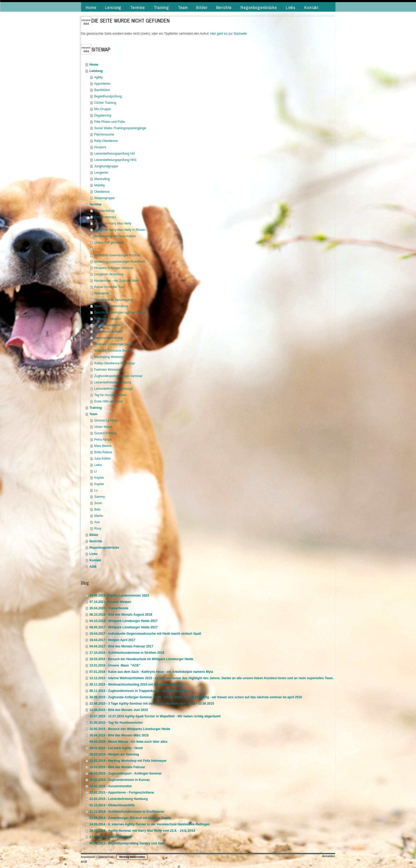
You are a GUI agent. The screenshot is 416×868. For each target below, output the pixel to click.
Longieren (101, 173)
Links (93, 554)
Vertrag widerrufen (132, 857)
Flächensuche (104, 135)
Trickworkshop (104, 211)
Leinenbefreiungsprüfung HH (114, 154)
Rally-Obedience (106, 141)
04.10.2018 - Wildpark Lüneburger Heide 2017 (123, 621)
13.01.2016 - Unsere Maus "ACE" (115, 665)
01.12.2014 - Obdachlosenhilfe (112, 805)
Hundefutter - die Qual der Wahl (116, 281)
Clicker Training (105, 103)
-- (95, 249)
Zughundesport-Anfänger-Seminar (118, 376)
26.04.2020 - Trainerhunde (109, 608)
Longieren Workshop (109, 274)
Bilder (94, 535)
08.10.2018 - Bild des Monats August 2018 (121, 615)
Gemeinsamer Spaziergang (113, 300)
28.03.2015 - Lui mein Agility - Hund (116, 748)
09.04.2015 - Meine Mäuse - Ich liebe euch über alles (128, 742)
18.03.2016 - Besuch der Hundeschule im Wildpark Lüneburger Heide (141, 659)
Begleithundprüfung (108, 96)
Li (95, 471)
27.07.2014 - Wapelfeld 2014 (110, 837)
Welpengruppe (104, 198)
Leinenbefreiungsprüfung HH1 (115, 160)
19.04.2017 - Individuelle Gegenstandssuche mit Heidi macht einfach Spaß (145, 634)
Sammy (99, 497)
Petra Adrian (103, 440)
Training (96, 408)
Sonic (98, 503)
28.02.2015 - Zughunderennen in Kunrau (120, 780)
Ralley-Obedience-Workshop (114, 363)
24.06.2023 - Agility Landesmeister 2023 (119, 596)
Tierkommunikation (107, 319)
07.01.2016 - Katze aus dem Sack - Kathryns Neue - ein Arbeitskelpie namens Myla (151, 672)
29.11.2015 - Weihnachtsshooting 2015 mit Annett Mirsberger (135, 684)
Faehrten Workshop (108, 370)
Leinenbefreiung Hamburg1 (113, 389)
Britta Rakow (103, 452)
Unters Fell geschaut (109, 243)
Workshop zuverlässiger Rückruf (117, 255)
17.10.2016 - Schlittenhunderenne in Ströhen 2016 (127, 653)
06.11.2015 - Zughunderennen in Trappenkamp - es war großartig (138, 691)
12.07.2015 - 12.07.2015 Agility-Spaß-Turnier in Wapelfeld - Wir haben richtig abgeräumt (155, 716)
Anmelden (329, 856)
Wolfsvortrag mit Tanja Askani (115, 236)
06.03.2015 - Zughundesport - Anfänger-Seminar (125, 773)
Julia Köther (102, 459)
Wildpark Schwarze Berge (112, 351)
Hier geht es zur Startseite (229, 34)
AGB (93, 567)
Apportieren (102, 84)
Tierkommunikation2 (108, 332)
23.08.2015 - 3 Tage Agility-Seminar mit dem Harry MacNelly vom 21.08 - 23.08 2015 (152, 704)
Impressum (88, 857)
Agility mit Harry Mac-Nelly (113, 223)
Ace (97, 522)
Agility (98, 77)
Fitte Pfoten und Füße (109, 122)
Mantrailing (102, 179)
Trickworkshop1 (105, 217)
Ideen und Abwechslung (111, 306)
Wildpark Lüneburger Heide (113, 344)
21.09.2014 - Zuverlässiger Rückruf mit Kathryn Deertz (130, 818)
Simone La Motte (106, 420)
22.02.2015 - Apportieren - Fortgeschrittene (122, 793)
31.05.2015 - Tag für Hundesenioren (116, 723)
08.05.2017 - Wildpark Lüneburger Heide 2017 (123, 627)
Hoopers (100, 147)
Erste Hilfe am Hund (108, 401)
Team (93, 414)
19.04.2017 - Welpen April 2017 (112, 640)
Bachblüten (102, 90)
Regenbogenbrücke (104, 548)
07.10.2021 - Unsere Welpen (110, 602)
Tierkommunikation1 (108, 325)
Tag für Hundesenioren (110, 395)
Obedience (102, 192)
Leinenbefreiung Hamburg (112, 382)
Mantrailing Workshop (109, 357)
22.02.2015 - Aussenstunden (110, 786)
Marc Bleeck (103, 446)
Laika (98, 465)
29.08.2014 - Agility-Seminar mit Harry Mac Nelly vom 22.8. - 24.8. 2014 (142, 831)
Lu (96, 490)
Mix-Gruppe (102, 109)
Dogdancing (103, 115)
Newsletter (102, 293)
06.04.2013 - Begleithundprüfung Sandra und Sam (127, 843)
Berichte (96, 541)
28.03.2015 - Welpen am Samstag (114, 754)
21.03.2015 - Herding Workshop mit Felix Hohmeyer (128, 761)
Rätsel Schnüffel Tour (109, 287)
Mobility (99, 185)
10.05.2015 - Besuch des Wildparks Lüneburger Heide (130, 729)
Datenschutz (106, 857)
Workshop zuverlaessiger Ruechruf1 (120, 262)
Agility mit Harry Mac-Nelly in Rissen (120, 230)
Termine (95, 204)
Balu (97, 509)
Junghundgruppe (106, 166)
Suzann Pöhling (105, 433)
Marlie (98, 516)
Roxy (98, 529)
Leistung (96, 71)
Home (94, 65)
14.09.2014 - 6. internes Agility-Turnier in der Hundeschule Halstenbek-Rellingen (150, 824)
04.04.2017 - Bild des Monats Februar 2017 (121, 646)
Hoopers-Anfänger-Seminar (114, 268)
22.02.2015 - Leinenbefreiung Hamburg (118, 799)
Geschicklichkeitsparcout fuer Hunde (120, 312)
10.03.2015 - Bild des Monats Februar (117, 767)
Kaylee (99, 478)
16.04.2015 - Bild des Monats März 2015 (119, 735)
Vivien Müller (103, 427)
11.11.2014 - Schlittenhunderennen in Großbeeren (127, 812)
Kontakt (95, 560)
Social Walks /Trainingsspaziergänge (120, 128)
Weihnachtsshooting (108, 338)
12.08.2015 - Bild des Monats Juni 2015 (119, 710)
